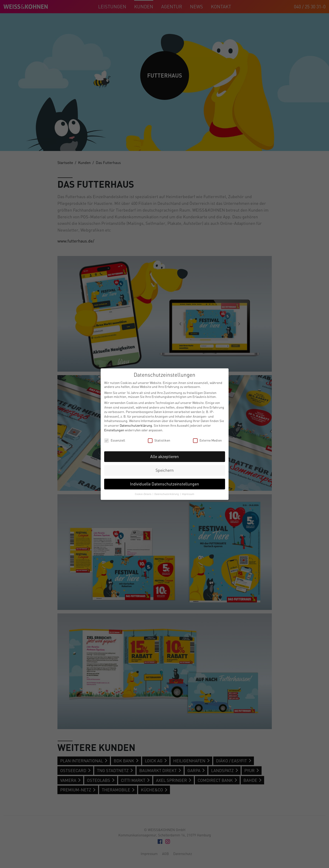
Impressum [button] (188, 494)
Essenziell (115, 440)
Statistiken (159, 440)
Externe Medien (207, 440)
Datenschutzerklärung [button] (167, 494)
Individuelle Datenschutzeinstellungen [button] (164, 484)
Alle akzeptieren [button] (164, 457)
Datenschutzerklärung (136, 425)
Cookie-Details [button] (143, 494)
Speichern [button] (165, 470)
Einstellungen (114, 430)
